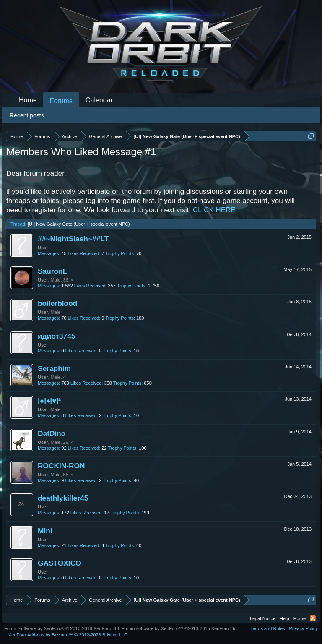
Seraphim (54, 368)
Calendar (99, 100)
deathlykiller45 (63, 498)
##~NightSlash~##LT (73, 239)
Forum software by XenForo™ (180, 628)
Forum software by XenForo (62, 628)
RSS (313, 618)
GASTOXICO (60, 563)
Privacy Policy (304, 628)
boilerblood (57, 303)
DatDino (52, 433)
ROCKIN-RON (61, 466)
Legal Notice (263, 618)
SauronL (52, 271)
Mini (45, 531)
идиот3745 (57, 336)
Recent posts (27, 115)
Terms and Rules (268, 628)
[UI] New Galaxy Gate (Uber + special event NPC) (79, 224)
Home (28, 100)
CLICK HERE (214, 210)
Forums (61, 101)
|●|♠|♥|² (49, 401)
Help (284, 618)
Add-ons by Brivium (69, 635)
